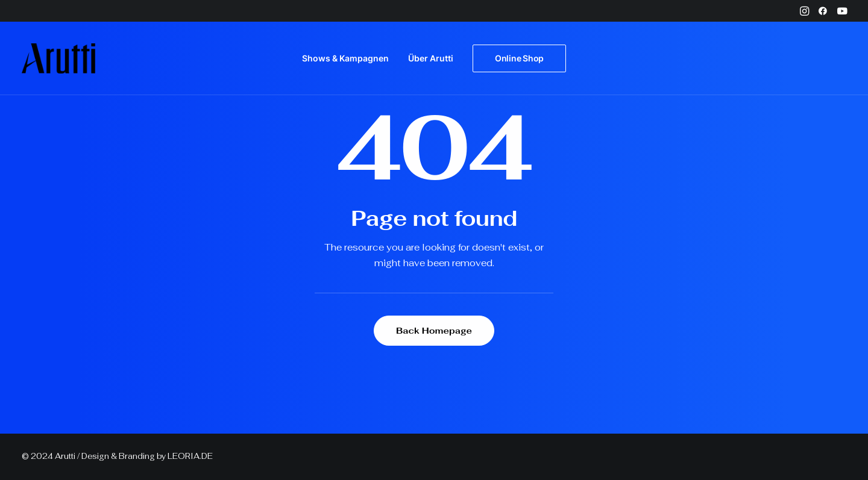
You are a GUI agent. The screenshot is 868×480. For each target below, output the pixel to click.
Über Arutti (431, 58)
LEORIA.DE (190, 456)
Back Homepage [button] (434, 331)
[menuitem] (804, 11)
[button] (804, 11)
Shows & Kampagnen (345, 58)
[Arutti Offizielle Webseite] (58, 58)
